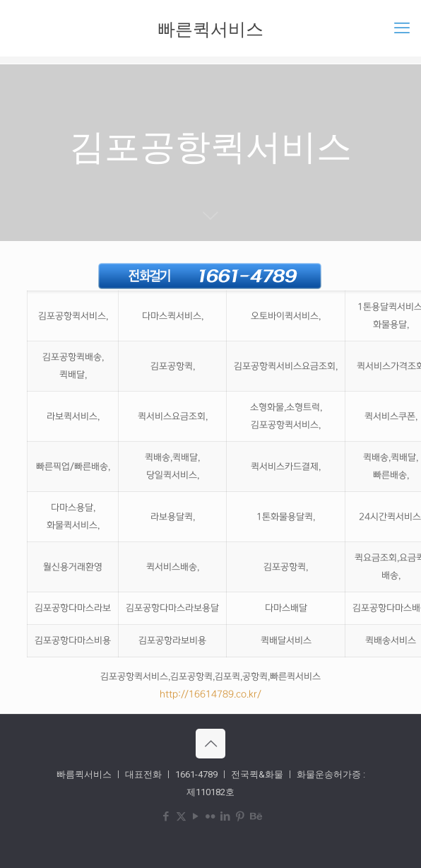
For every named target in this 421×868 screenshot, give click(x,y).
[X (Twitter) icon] (181, 816)
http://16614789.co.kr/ (210, 694)
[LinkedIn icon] (226, 816)
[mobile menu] (402, 28)
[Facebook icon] (166, 816)
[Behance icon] (255, 816)
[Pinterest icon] (241, 816)
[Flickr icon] (211, 816)
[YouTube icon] (196, 816)
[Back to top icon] (210, 744)
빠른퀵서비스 (210, 28)
